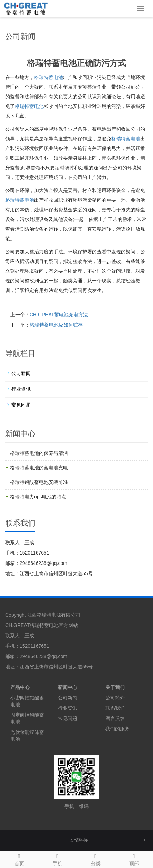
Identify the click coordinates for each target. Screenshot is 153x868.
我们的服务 (118, 729)
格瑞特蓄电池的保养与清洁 (39, 453)
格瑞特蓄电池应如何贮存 (56, 325)
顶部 (134, 859)
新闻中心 (68, 687)
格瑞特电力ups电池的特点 (38, 497)
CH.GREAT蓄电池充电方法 (59, 315)
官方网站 (68, 625)
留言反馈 (115, 718)
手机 (57, 859)
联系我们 (115, 708)
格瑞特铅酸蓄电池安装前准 (39, 482)
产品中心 (20, 687)
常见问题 (21, 405)
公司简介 (115, 698)
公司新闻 (21, 373)
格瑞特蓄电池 (49, 77)
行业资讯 (21, 389)
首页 (19, 859)
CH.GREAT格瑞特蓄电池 (32, 625)
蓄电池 (29, 106)
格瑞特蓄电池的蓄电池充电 (39, 468)
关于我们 (115, 687)
